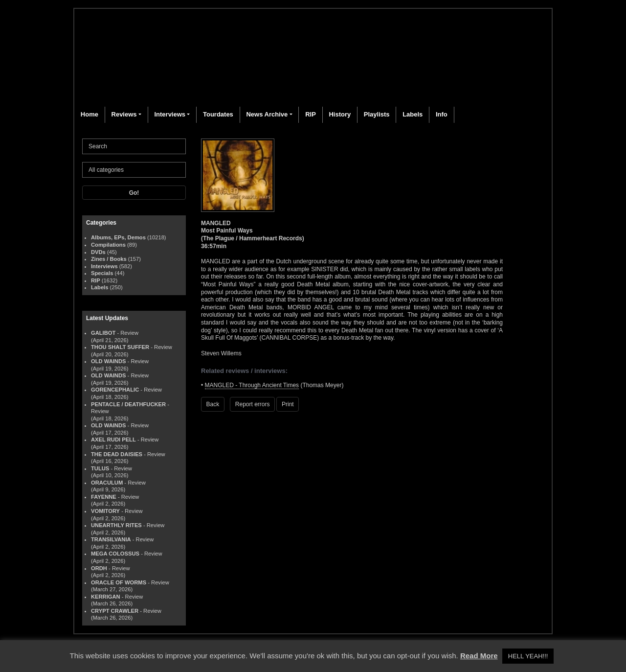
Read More (479, 656)
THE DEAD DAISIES (117, 454)
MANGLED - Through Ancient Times (252, 385)
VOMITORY (105, 511)
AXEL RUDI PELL (113, 440)
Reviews (124, 114)
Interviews (170, 114)
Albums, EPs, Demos (118, 237)
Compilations (108, 245)
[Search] (134, 146)
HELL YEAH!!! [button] (528, 656)
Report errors (253, 404)
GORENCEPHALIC (115, 390)
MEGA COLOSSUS (115, 554)
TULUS (100, 468)
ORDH (99, 568)
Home (89, 114)
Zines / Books (109, 259)
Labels (413, 114)
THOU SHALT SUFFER (120, 347)
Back (213, 404)
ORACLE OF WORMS (119, 582)
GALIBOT (103, 333)
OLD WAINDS (108, 361)
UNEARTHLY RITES (116, 525)
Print (288, 404)
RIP (311, 114)
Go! (134, 193)
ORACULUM (107, 483)
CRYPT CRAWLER (115, 611)
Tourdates (218, 114)
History (340, 114)
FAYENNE (104, 497)
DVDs (98, 252)
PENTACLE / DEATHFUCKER (128, 404)
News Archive (267, 114)
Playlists (377, 114)
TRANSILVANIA (111, 539)
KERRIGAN (106, 597)
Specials (102, 273)
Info (442, 114)
